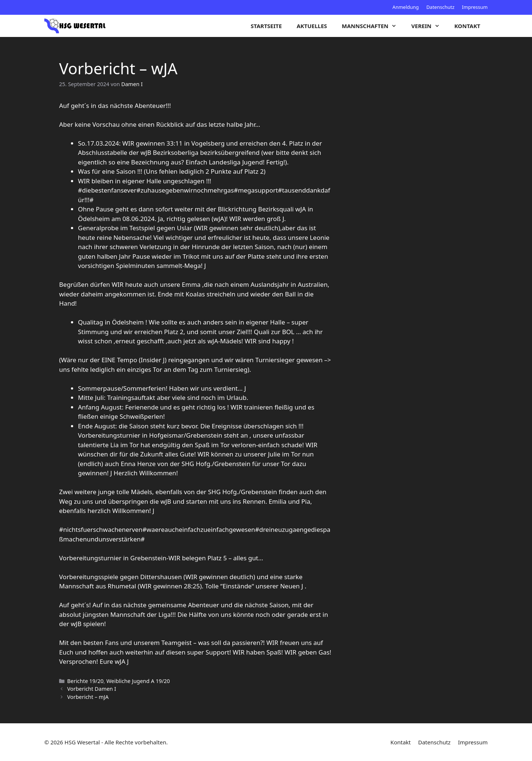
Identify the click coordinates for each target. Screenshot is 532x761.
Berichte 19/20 (86, 681)
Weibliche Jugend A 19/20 (138, 681)
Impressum (475, 7)
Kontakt (467, 26)
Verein (429, 26)
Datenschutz (440, 7)
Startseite (266, 26)
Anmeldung (405, 7)
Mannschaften (373, 26)
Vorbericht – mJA (88, 697)
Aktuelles (312, 26)
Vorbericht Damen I (92, 689)
